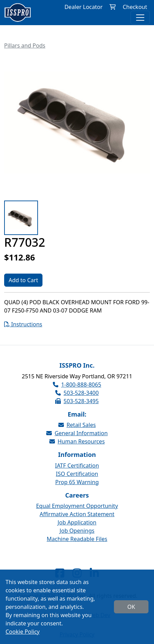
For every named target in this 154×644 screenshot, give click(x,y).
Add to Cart (23, 280)
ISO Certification (77, 474)
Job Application (77, 522)
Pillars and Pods (25, 45)
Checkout (135, 7)
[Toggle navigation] (140, 18)
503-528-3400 (77, 393)
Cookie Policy (23, 632)
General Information (77, 433)
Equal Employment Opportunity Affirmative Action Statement (77, 510)
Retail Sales (77, 425)
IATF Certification (77, 466)
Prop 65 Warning (77, 482)
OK (131, 607)
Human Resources (77, 441)
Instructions (23, 324)
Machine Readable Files (77, 539)
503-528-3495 (77, 401)
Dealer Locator (84, 7)
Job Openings (77, 531)
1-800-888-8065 (77, 385)
